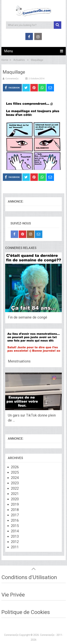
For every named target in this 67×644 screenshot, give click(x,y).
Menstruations (19, 361)
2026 (15, 467)
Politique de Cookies (26, 612)
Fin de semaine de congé (28, 317)
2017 (15, 515)
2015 (15, 526)
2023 (15, 483)
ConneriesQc (12, 79)
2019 (15, 504)
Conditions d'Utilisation (29, 577)
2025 (15, 472)
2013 (15, 536)
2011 (15, 547)
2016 (15, 520)
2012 (15, 542)
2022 (15, 488)
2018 (15, 510)
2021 (15, 494)
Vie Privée (13, 595)
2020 (15, 499)
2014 (15, 531)
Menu (8, 51)
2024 (15, 478)
